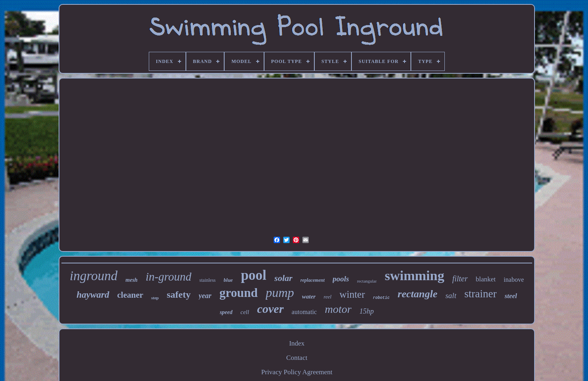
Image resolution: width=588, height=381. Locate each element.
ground (239, 293)
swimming (414, 276)
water (309, 297)
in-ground (169, 277)
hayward (93, 295)
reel (328, 297)
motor (338, 309)
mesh (132, 280)
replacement (313, 280)
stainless (208, 280)
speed (226, 312)
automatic (304, 312)
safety (179, 295)
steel (511, 296)
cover (270, 309)
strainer (480, 294)
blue (228, 280)
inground (94, 276)
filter (460, 279)
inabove (514, 280)
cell (245, 312)
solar (283, 278)
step (155, 298)
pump (280, 293)
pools (341, 279)
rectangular (367, 281)
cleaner (130, 295)
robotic (381, 298)
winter (352, 294)
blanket (486, 279)
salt (451, 296)
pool (254, 275)
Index (297, 343)
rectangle (418, 294)
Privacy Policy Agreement (297, 372)
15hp (367, 311)
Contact (297, 358)
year (205, 296)
